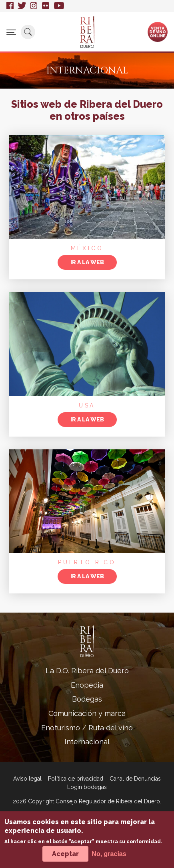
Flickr (46, 6)
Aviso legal (27, 779)
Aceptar (65, 858)
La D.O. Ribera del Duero (87, 671)
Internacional (87, 742)
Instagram (34, 6)
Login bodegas (87, 787)
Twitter (22, 6)
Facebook (10, 6)
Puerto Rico (87, 562)
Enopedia (87, 685)
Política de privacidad (76, 779)
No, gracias (109, 858)
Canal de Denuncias (135, 779)
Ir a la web (87, 262)
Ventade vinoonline (158, 32)
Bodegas (87, 699)
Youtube (59, 6)
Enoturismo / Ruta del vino (87, 728)
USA (87, 405)
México (87, 248)
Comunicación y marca (87, 713)
